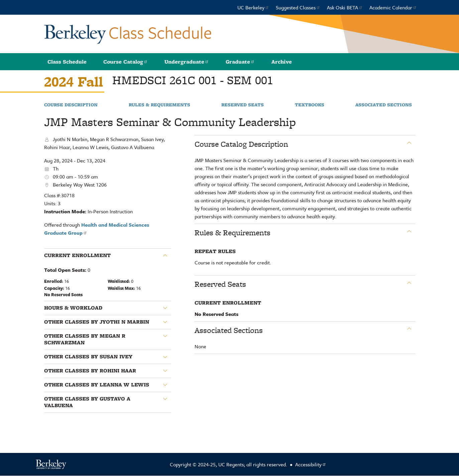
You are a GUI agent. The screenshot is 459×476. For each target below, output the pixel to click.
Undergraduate (187, 62)
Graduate (240, 62)
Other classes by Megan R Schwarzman (85, 339)
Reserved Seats (243, 105)
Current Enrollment (77, 255)
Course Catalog (126, 62)
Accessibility (311, 464)
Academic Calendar (393, 7)
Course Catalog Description (241, 144)
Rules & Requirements (159, 105)
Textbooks (310, 105)
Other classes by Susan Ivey (88, 357)
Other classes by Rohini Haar (90, 371)
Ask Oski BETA (345, 7)
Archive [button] (282, 62)
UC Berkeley (253, 7)
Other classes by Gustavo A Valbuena (87, 402)
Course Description (71, 105)
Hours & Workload (73, 308)
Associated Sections (384, 105)
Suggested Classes (298, 7)
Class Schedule (67, 62)
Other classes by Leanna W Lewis (97, 385)
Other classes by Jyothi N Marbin (97, 322)
